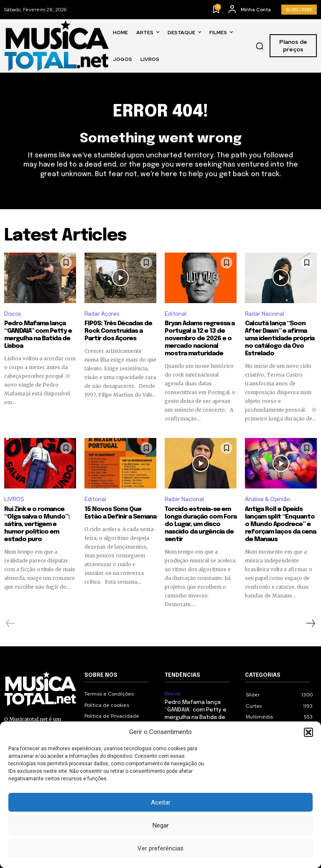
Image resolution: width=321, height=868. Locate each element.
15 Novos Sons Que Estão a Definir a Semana (120, 513)
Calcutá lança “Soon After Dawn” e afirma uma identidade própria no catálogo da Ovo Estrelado (280, 339)
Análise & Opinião (267, 499)
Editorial (176, 314)
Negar (161, 825)
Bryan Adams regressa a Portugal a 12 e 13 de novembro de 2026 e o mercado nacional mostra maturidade (200, 339)
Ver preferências (160, 848)
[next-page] (310, 623)
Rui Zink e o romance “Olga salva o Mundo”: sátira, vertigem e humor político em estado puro (37, 524)
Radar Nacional (265, 314)
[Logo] (56, 46)
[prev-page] (11, 623)
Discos (13, 314)
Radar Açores (102, 314)
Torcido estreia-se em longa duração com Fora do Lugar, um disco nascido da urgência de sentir (201, 524)
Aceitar (161, 802)
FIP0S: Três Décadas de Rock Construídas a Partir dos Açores (118, 331)
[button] (308, 732)
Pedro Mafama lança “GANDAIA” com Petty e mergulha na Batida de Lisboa (38, 335)
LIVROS (14, 499)
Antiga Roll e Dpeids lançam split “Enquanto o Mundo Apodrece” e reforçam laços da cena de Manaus (280, 524)
